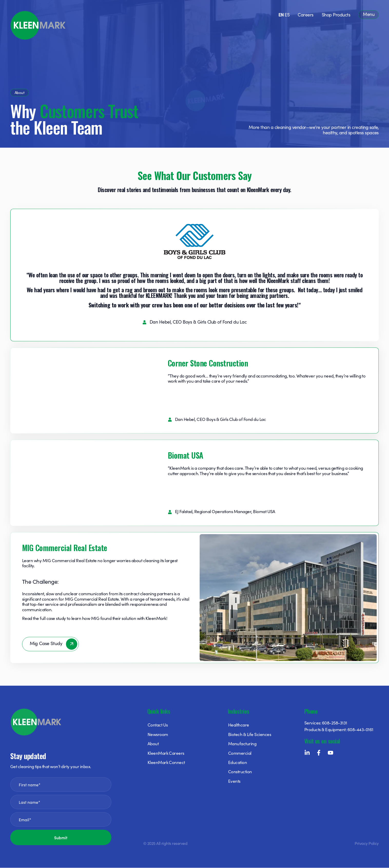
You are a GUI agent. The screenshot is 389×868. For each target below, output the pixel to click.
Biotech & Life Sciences (250, 734)
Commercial (240, 753)
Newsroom (158, 734)
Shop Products (336, 15)
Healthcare (239, 725)
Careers (305, 15)
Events (234, 781)
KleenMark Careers (166, 753)
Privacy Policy (367, 843)
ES (287, 15)
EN (281, 15)
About (153, 744)
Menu (369, 14)
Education (237, 763)
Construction (240, 772)
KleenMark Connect (166, 763)
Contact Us (158, 725)
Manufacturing (242, 744)
